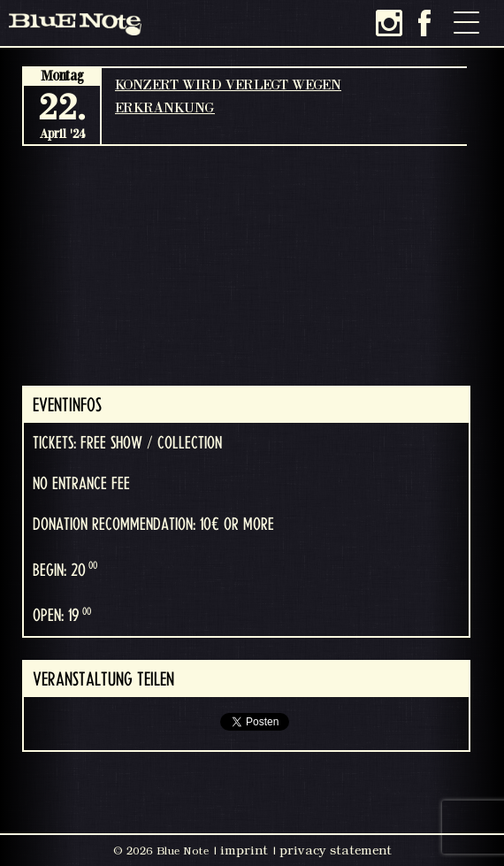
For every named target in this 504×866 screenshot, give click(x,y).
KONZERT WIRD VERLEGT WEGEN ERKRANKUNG (228, 96)
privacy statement (336, 850)
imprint (244, 850)
